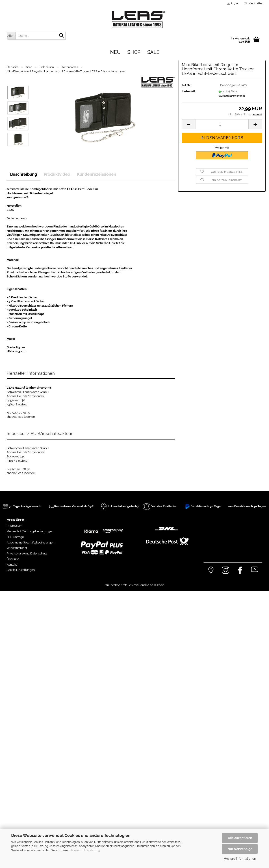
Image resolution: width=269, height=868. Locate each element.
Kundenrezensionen (97, 174)
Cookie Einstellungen (21, 570)
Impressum (14, 526)
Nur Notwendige (240, 849)
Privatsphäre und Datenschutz (27, 553)
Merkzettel (253, 3)
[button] (189, 88)
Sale (153, 52)
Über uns (13, 559)
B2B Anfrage (15, 537)
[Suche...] (11, 36)
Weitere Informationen (240, 859)
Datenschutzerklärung (85, 850)
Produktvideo (57, 174)
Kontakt (12, 565)
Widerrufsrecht (17, 548)
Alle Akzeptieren (240, 838)
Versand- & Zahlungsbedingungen (30, 531)
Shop (134, 52)
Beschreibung (24, 174)
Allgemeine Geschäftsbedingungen (30, 542)
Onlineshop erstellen (119, 585)
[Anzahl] (222, 88)
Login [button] (233, 3)
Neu (115, 52)
